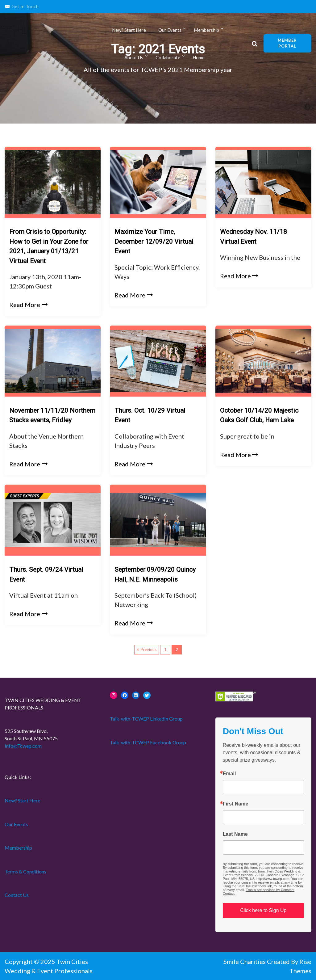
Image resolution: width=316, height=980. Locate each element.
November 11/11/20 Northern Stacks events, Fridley (52, 415)
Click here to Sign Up (263, 910)
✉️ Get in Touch (22, 6)
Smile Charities (245, 961)
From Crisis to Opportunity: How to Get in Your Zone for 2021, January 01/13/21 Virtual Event (49, 246)
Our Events (170, 30)
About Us (134, 58)
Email (229, 774)
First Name (236, 804)
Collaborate (168, 58)
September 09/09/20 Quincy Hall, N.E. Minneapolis (155, 574)
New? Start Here (129, 30)
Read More (29, 305)
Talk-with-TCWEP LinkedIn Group (146, 719)
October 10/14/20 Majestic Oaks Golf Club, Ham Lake (259, 415)
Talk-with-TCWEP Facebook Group (148, 742)
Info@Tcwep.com (23, 746)
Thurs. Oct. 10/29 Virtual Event (150, 415)
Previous (149, 650)
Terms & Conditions (25, 871)
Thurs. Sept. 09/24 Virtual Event (46, 574)
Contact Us (17, 895)
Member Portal (287, 44)
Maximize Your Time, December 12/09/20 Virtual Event (154, 241)
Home (199, 58)
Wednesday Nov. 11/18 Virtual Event (254, 237)
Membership (206, 30)
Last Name (235, 834)
